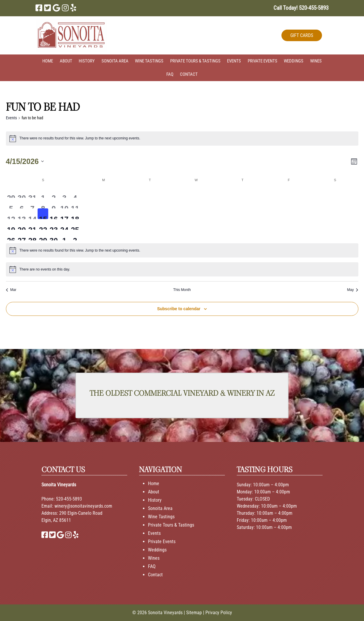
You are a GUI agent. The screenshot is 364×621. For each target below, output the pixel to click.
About (66, 61)
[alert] (182, 139)
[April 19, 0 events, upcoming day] (11, 224)
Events (234, 61)
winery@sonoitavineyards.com (83, 506)
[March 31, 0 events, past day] (32, 192)
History (87, 61)
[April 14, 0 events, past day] (32, 214)
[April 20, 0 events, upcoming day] (22, 224)
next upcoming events (122, 138)
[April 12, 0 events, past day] (11, 214)
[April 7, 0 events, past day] (32, 203)
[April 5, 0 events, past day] (11, 203)
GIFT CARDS (302, 35)
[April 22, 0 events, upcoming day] (43, 224)
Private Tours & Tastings (195, 61)
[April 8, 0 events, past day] (43, 203)
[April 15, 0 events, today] (43, 214)
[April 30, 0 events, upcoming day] (54, 235)
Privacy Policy (219, 613)
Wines (316, 61)
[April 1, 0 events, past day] (43, 192)
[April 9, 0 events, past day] (54, 203)
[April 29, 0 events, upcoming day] (43, 235)
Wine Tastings (149, 61)
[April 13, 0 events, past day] (22, 214)
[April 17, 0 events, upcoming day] (64, 214)
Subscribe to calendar (179, 309)
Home (48, 61)
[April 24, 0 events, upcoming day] (64, 224)
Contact (189, 74)
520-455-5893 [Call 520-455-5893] (69, 499)
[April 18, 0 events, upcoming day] (75, 214)
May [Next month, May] (353, 290)
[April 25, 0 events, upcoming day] (75, 224)
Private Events (262, 61)
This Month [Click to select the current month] (182, 290)
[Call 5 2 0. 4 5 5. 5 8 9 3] (314, 8)
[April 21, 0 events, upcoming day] (32, 224)
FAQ (170, 74)
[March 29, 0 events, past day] (11, 192)
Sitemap (194, 613)
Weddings (294, 61)
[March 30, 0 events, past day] (22, 192)
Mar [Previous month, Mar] (11, 290)
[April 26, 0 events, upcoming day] (11, 235)
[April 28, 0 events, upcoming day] (32, 235)
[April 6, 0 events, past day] (22, 203)
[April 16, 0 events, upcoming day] (54, 214)
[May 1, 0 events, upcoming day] (64, 235)
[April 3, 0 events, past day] (64, 192)
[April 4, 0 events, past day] (75, 192)
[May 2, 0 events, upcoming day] (75, 235)
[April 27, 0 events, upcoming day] (22, 235)
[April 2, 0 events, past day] (54, 192)
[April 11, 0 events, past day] (75, 203)
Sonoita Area (115, 61)
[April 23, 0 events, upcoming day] (54, 224)
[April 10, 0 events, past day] (64, 203)
